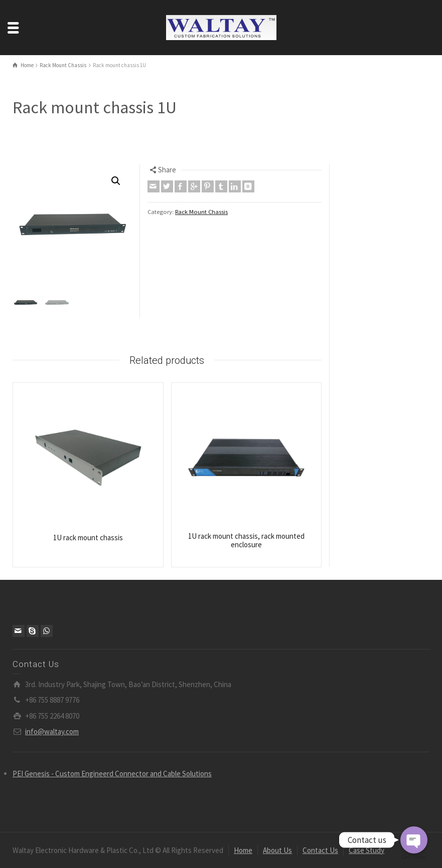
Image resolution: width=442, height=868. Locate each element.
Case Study (366, 850)
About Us (277, 850)
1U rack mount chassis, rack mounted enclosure (246, 540)
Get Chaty (414, 857)
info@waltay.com (52, 731)
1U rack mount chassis (88, 537)
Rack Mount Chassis (201, 212)
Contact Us (320, 850)
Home (243, 850)
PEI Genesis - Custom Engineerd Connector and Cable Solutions (112, 774)
